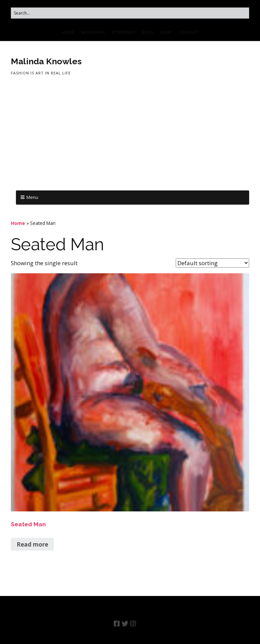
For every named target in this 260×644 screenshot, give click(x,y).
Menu (32, 197)
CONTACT (188, 32)
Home (18, 223)
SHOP (166, 32)
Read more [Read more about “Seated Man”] (32, 544)
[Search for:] (130, 13)
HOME (68, 32)
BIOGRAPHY (93, 32)
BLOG (148, 32)
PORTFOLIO (124, 32)
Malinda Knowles (46, 61)
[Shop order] (212, 263)
